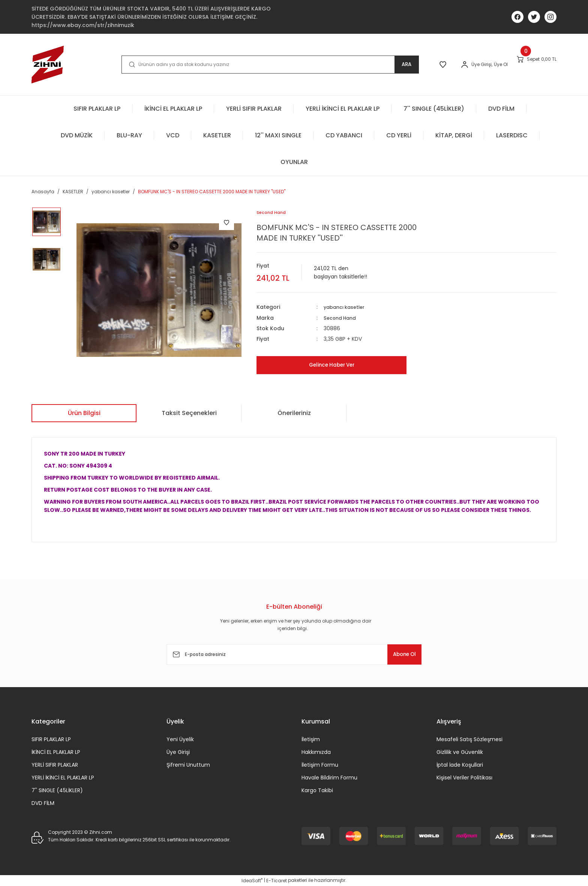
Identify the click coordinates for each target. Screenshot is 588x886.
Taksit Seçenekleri (189, 413)
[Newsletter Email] (294, 654)
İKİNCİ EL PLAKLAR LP (56, 752)
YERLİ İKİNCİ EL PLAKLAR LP (63, 778)
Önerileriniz (294, 413)
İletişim (311, 739)
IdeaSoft (252, 881)
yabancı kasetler (347, 307)
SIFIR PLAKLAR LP (51, 739)
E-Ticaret (277, 881)
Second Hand (342, 318)
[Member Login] (441, 65)
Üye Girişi (178, 752)
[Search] (254, 65)
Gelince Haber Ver (332, 365)
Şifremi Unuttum (188, 765)
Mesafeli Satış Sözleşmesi (469, 739)
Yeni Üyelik (180, 739)
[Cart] (529, 64)
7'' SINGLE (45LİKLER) (57, 790)
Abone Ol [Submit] (399, 654)
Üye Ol (477, 64)
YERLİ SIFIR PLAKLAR (55, 765)
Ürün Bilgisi (84, 413)
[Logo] (48, 65)
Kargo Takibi (317, 790)
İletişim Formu (320, 765)
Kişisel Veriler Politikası (464, 778)
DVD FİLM (43, 803)
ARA (375, 64)
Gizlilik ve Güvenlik (460, 752)
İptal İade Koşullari (460, 765)
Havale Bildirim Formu (329, 778)
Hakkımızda (316, 752)
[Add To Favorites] (226, 223)
